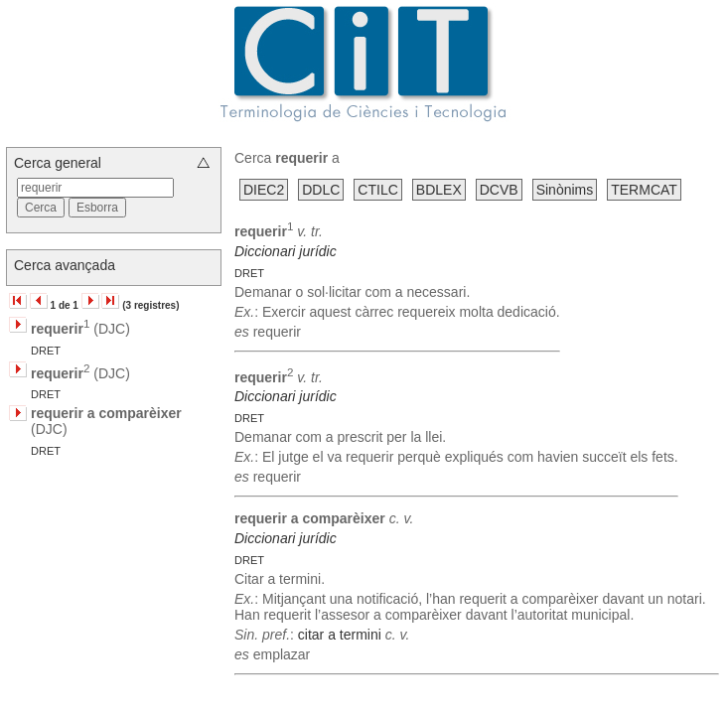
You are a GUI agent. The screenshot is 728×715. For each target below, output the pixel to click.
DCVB (499, 190)
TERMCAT (644, 190)
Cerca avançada (65, 265)
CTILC (377, 190)
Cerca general (58, 163)
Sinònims (565, 190)
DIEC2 (264, 190)
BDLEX (439, 190)
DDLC (321, 190)
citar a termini (340, 635)
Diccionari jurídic (286, 251)
